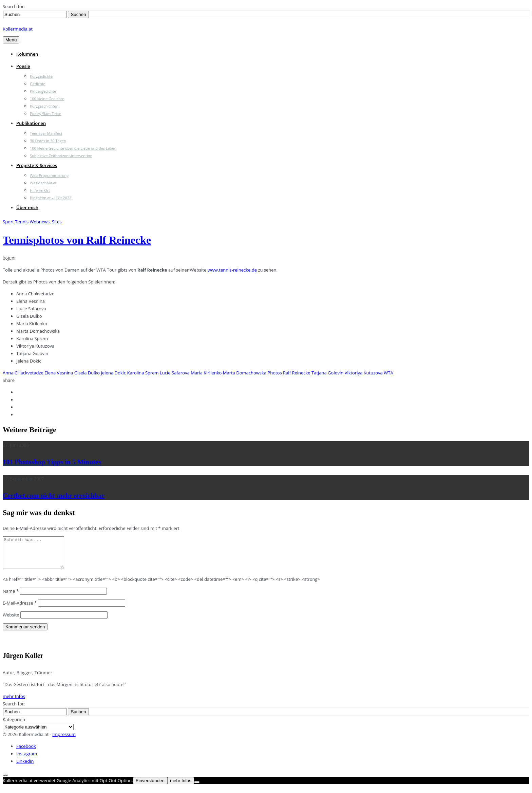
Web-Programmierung (49, 175)
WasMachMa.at (43, 183)
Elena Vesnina (59, 373)
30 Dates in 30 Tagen (48, 141)
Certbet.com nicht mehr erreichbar (54, 496)
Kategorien (14, 725)
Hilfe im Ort (40, 190)
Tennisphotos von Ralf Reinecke (77, 240)
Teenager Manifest (46, 133)
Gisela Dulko (87, 373)
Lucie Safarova (175, 373)
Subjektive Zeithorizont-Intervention (61, 156)
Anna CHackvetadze (23, 373)
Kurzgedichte (41, 76)
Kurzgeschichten (44, 106)
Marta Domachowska (245, 373)
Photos (274, 373)
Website (11, 621)
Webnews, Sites (46, 222)
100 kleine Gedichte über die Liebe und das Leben (73, 148)
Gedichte (38, 84)
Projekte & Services (37, 165)
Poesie (23, 66)
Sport (8, 222)
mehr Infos (14, 702)
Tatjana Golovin (327, 373)
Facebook (26, 752)
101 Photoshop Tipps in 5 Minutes (52, 462)
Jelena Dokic (114, 373)
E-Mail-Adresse (20, 609)
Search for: (14, 6)
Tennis (22, 222)
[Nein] (197, 788)
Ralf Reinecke (297, 373)
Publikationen (31, 123)
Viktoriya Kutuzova (364, 373)
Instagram (27, 760)
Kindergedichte (43, 91)
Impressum (64, 740)
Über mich (27, 207)
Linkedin (25, 767)
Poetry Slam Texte (45, 114)
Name (11, 597)
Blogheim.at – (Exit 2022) (51, 198)
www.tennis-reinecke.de (232, 270)
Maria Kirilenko (206, 373)
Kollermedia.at (18, 29)
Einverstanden (150, 787)
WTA (388, 373)
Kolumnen (27, 54)
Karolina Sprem (143, 373)
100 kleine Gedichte (47, 99)
